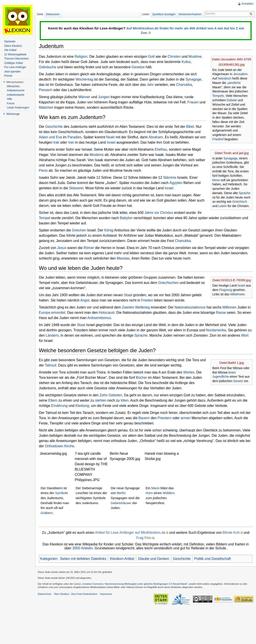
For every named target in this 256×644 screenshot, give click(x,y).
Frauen (193, 102)
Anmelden (247, 4)
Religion (81, 57)
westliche (234, 83)
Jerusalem (240, 74)
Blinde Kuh (231, 533)
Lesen (146, 14)
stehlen (101, 400)
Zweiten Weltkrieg (136, 307)
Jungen (104, 97)
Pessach (46, 90)
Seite (40, 14)
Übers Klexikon (13, 46)
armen (186, 418)
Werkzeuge (13, 114)
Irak (56, 142)
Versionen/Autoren (190, 14)
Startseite (10, 41)
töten (125, 400)
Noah (110, 137)
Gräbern (47, 513)
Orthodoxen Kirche (60, 446)
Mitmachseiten (15, 82)
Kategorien (49, 559)
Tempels (218, 96)
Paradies (75, 137)
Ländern (52, 335)
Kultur (186, 62)
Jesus (62, 248)
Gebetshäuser (121, 503)
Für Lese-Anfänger (15, 67)
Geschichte (54, 127)
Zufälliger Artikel (14, 63)
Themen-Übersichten (16, 59)
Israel (111, 142)
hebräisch (224, 78)
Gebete (232, 100)
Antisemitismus (99, 318)
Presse (8, 76)
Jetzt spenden (12, 72)
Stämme (170, 178)
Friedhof (218, 139)
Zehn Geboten (111, 395)
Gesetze (138, 67)
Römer (89, 248)
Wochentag (84, 79)
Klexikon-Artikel (122, 559)
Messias (123, 258)
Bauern (144, 418)
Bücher (142, 378)
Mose (216, 180)
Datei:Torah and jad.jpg (232, 153)
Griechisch (240, 202)
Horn (149, 493)
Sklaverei (76, 188)
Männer (84, 97)
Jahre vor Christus (159, 213)
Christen (174, 57)
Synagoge (193, 79)
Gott (151, 57)
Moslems (97, 155)
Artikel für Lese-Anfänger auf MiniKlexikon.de (130, 533)
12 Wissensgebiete (15, 54)
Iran (71, 142)
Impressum (106, 594)
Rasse (221, 313)
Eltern (53, 400)
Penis (43, 170)
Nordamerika (216, 330)
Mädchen (46, 107)
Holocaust (107, 313)
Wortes (189, 372)
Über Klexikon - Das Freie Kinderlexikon (76, 594)
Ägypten (176, 183)
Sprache (244, 193)
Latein (223, 206)
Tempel (45, 218)
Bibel (190, 127)
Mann (155, 488)
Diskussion (53, 14)
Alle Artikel (10, 50)
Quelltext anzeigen (164, 14)
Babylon (126, 218)
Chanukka (184, 85)
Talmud (50, 365)
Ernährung (59, 406)
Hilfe (9, 99)
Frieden (147, 300)
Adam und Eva (50, 137)
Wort (245, 335)
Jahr (150, 85)
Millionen (230, 307)
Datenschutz (45, 594)
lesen (232, 372)
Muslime (195, 57)
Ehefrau (161, 149)
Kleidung (82, 406)
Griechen (79, 230)
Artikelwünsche (16, 90)
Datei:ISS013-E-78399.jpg (232, 280)
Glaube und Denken (153, 559)
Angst (85, 300)
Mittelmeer (237, 294)
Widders (169, 493)
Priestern (165, 418)
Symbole (61, 493)
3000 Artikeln (83, 548)
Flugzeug (225, 290)
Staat (128, 295)
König (109, 230)
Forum (11, 103)
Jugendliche (221, 377)
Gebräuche (48, 67)
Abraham (156, 137)
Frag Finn (144, 538)
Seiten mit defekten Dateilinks (83, 559)
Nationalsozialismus (190, 307)
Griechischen (168, 283)
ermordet (58, 313)
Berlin (121, 493)
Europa (45, 313)
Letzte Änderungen (18, 108)
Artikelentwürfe (15, 95)
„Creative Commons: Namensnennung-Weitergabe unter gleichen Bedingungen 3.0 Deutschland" (135, 584)
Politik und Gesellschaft (213, 559)
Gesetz (238, 381)
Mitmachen (13, 86)
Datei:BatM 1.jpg (232, 363)
